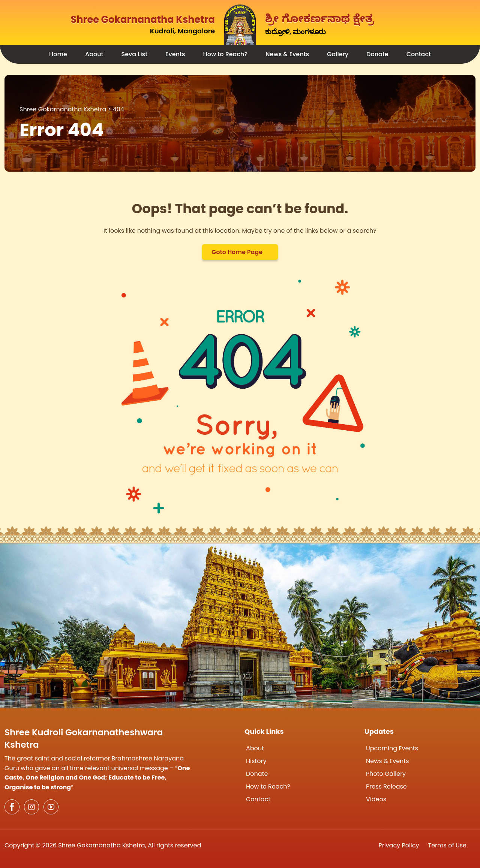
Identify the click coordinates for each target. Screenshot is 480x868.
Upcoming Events (392, 748)
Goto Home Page (237, 252)
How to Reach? (225, 54)
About (94, 54)
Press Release (386, 786)
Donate (377, 54)
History (256, 761)
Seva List (135, 54)
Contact (419, 54)
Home (58, 54)
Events (175, 54)
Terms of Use (448, 845)
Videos (376, 799)
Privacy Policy (399, 845)
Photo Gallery (386, 774)
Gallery (338, 54)
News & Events (287, 54)
